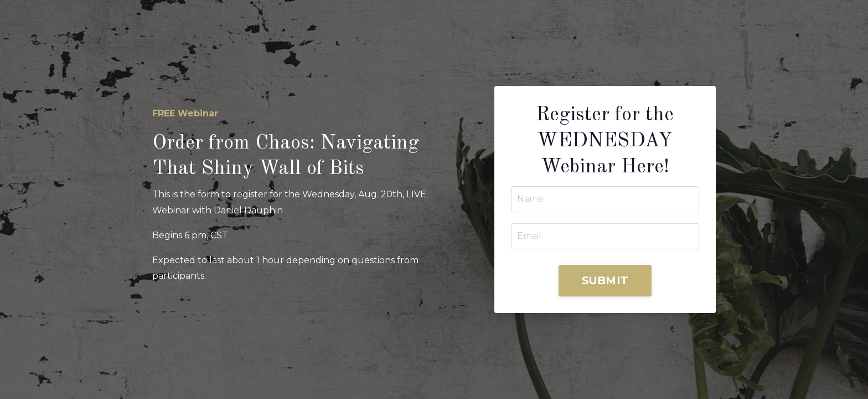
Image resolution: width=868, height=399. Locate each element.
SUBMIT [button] (605, 280)
